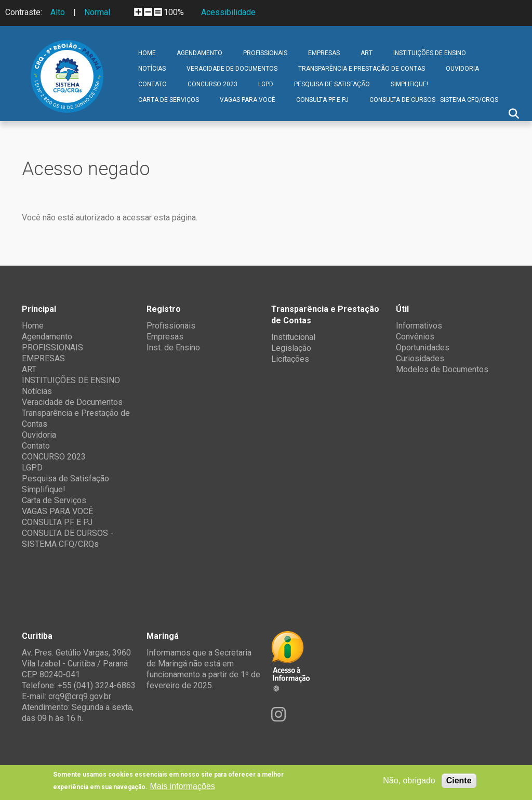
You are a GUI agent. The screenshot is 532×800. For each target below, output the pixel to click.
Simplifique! (409, 84)
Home (147, 53)
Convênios (415, 337)
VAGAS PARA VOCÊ (248, 100)
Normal (97, 12)
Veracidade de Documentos (232, 69)
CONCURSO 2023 (212, 84)
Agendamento (199, 53)
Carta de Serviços (169, 100)
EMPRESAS (324, 53)
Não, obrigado (409, 781)
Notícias (152, 69)
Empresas (165, 337)
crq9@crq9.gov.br (80, 696)
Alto (58, 12)
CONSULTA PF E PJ (322, 100)
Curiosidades (420, 358)
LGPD (266, 84)
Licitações (290, 359)
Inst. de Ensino (173, 347)
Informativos (419, 326)
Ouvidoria (462, 69)
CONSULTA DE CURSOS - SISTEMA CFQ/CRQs (434, 100)
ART (367, 53)
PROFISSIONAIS (265, 53)
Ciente (459, 781)
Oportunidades (423, 347)
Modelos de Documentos (442, 369)
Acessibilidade (228, 12)
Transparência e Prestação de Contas (362, 69)
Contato (152, 84)
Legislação (291, 348)
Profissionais (171, 326)
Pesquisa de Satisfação (332, 84)
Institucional (293, 337)
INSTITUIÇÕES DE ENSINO (430, 53)
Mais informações (182, 786)
